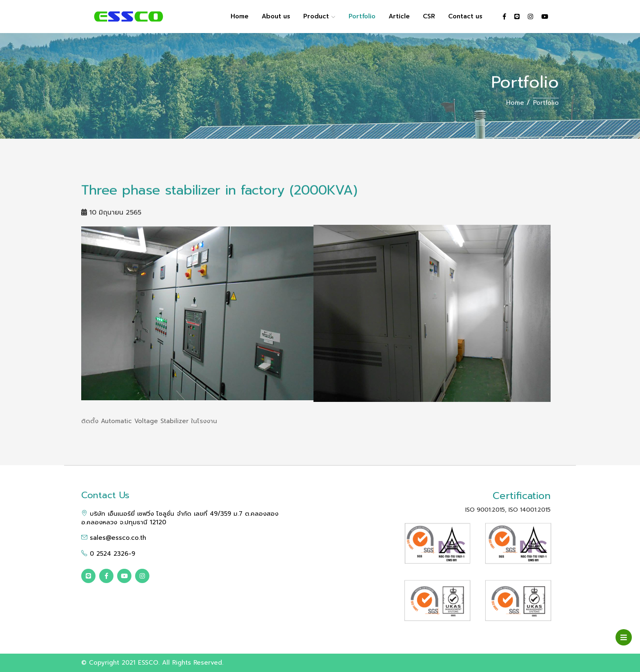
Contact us (465, 16)
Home (240, 16)
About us (276, 16)
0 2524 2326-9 (108, 554)
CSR (429, 16)
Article (399, 16)
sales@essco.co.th (114, 538)
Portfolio (362, 16)
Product (319, 16)
